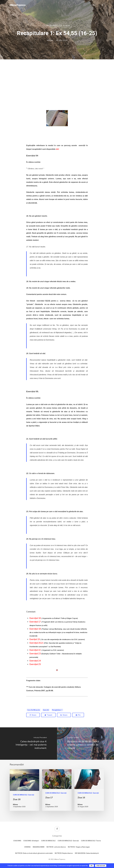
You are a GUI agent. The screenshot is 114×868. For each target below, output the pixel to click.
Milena (50, 40)
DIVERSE (27, 847)
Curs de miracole (34, 710)
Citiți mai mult (101, 866)
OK (92, 866)
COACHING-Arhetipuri (31, 841)
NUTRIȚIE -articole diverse (56, 847)
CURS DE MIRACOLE (48, 841)
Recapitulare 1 (57, 710)
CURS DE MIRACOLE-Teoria (91, 841)
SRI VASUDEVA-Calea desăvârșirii (87, 853)
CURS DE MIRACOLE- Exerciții (57, 26)
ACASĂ (93, 5)
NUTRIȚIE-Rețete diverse (64, 853)
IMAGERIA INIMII (39, 847)
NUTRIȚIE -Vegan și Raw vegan (79, 847)
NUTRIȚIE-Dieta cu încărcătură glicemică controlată (34, 853)
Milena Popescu (18, 5)
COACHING (17, 841)
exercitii (46, 710)
